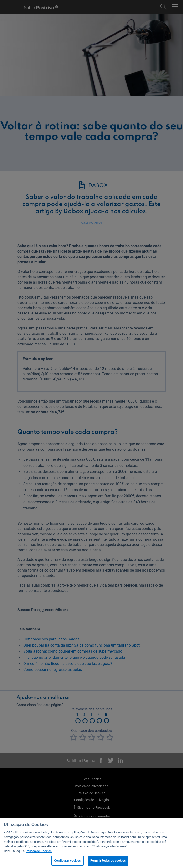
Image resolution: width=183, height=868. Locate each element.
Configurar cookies (67, 861)
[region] (91, 843)
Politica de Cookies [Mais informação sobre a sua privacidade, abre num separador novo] (39, 851)
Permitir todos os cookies (108, 861)
